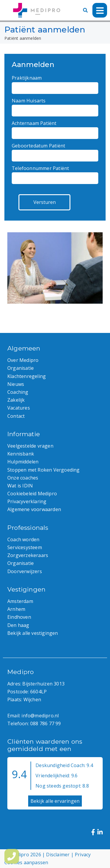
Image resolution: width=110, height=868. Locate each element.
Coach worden (23, 539)
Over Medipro (23, 360)
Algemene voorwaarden (34, 509)
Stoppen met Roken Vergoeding (44, 470)
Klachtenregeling (27, 376)
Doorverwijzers (25, 571)
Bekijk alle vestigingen (33, 633)
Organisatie (21, 368)
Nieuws (16, 384)
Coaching (18, 392)
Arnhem (16, 609)
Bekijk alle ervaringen (55, 801)
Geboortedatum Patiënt (55, 151)
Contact (16, 416)
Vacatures (19, 408)
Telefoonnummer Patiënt (55, 173)
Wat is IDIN (20, 486)
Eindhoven (19, 617)
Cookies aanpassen (26, 862)
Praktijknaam (55, 83)
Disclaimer (58, 855)
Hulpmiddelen (23, 462)
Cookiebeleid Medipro (32, 494)
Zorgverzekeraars (28, 555)
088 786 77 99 (46, 723)
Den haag (18, 625)
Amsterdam (20, 601)
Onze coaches (23, 478)
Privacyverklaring (27, 501)
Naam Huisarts (55, 106)
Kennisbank (21, 454)
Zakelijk (16, 400)
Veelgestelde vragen (30, 446)
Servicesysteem (25, 547)
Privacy (83, 855)
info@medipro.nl (40, 716)
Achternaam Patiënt (55, 128)
